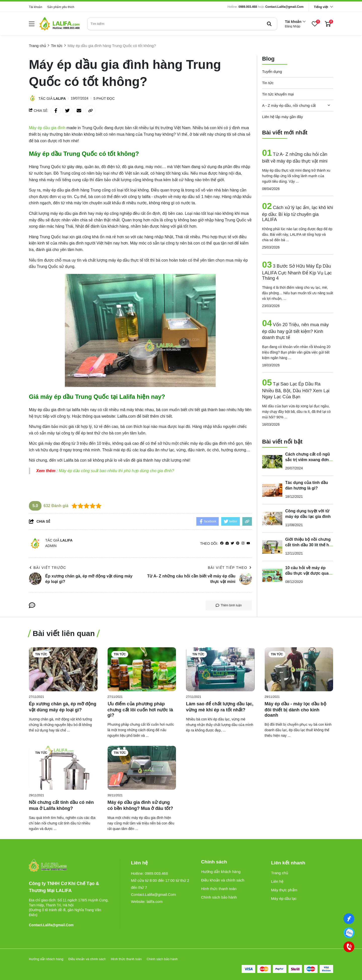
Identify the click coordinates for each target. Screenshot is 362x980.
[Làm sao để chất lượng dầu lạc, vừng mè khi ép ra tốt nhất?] (220, 669)
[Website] (227, 543)
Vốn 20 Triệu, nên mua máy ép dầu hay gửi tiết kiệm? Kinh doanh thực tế (296, 331)
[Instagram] (243, 543)
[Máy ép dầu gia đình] (48, 128)
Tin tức (268, 83)
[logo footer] (69, 866)
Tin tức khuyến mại (278, 94)
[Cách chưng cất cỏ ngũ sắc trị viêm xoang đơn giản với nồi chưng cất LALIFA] (272, 462)
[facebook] (222, 543)
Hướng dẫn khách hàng (221, 872)
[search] (182, 24)
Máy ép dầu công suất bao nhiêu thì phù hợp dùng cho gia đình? (117, 471)
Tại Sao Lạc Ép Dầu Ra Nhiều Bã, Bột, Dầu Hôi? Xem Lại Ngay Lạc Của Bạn (296, 390)
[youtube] (248, 543)
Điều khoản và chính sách (223, 880)
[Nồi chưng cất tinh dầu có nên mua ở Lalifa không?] (63, 768)
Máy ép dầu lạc (284, 898)
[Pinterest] (238, 543)
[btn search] (269, 24)
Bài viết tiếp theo (230, 568)
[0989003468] (349, 933)
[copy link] (90, 111)
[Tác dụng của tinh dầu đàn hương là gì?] (272, 490)
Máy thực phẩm (284, 890)
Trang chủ (280, 873)
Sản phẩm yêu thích (61, 7)
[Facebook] (349, 919)
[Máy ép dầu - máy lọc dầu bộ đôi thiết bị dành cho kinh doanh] (299, 669)
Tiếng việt (321, 7)
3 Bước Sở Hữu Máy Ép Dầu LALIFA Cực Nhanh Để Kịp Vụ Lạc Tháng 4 (297, 272)
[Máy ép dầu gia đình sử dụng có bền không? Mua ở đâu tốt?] (142, 768)
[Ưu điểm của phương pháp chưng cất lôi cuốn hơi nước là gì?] (142, 669)
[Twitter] (232, 543)
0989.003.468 (248, 7)
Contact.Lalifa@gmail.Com (284, 7)
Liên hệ (277, 881)
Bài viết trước (48, 568)
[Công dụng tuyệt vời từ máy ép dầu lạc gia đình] (272, 518)
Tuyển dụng (272, 71)
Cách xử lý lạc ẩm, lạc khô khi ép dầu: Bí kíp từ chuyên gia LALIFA (298, 214)
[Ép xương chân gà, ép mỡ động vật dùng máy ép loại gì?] (63, 669)
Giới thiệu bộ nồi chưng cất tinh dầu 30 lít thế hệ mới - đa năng (308, 545)
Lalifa (60, 99)
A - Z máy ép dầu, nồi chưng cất (289, 105)
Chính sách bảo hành (219, 897)
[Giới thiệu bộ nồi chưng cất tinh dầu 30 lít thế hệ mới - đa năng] (272, 547)
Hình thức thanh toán (219, 889)
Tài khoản (36, 7)
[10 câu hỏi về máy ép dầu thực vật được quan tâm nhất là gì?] (272, 575)
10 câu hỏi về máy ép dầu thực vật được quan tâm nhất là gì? (308, 573)
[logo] (60, 24)
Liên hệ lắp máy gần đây (283, 117)
